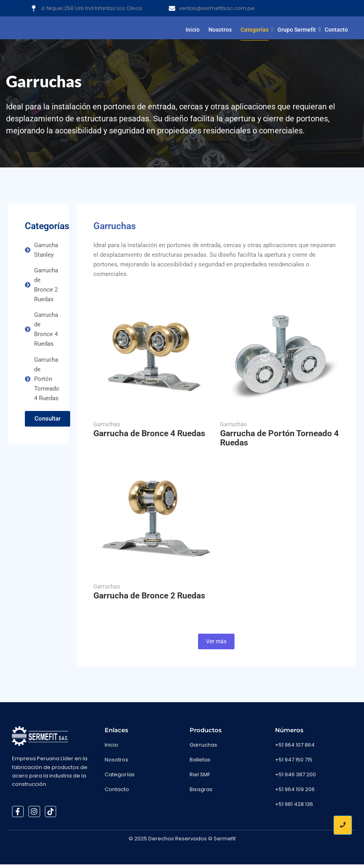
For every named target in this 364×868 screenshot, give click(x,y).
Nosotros (220, 30)
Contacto (336, 30)
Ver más (216, 645)
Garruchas (107, 428)
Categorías (256, 30)
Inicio (193, 30)
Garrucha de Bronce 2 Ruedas (149, 599)
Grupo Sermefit (298, 30)
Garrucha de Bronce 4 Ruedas (149, 437)
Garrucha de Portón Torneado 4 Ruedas (279, 442)
